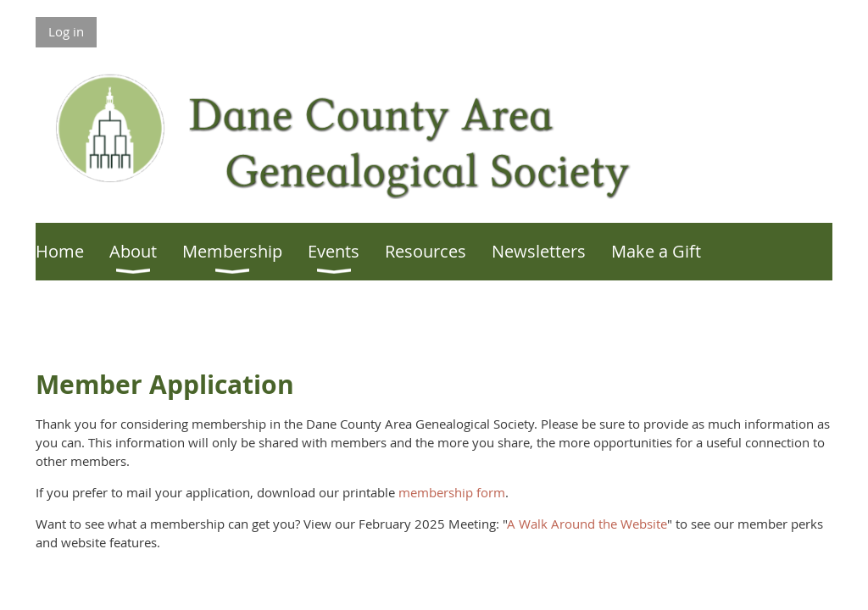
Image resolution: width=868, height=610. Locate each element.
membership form (452, 492)
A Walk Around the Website (587, 524)
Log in (66, 31)
